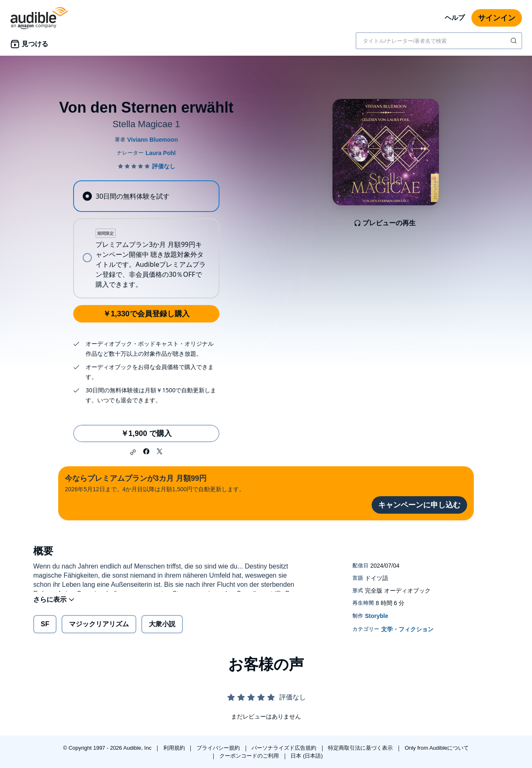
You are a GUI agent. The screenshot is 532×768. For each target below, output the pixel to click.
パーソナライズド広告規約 (285, 748)
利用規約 (175, 748)
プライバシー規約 (219, 748)
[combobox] (439, 41)
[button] (133, 452)
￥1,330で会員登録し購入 (146, 314)
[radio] (146, 196)
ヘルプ (455, 18)
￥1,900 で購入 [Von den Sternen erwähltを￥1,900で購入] (146, 433)
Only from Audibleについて (437, 748)
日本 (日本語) (307, 756)
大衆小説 (162, 629)
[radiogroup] (146, 239)
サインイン (497, 18)
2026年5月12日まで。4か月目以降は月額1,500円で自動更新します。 (155, 483)
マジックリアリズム (99, 629)
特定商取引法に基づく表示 (361, 748)
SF (45, 629)
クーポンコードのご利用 (250, 756)
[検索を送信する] (515, 41)
